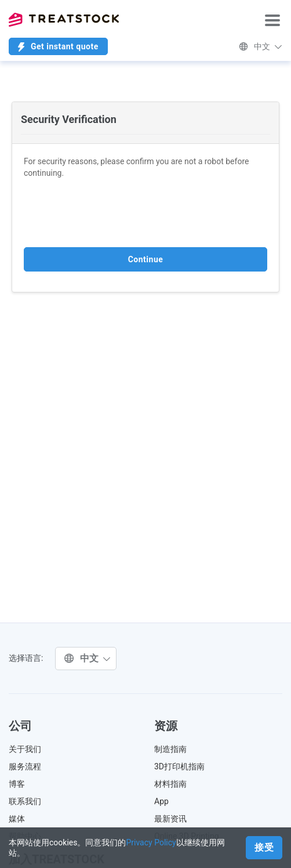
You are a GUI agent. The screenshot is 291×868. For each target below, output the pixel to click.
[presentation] (112, 213)
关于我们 (25, 749)
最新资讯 (170, 819)
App (161, 801)
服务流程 (25, 766)
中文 (261, 46)
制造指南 (170, 749)
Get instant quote (58, 47)
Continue (146, 259)
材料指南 (170, 784)
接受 (264, 847)
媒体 (17, 819)
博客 (17, 784)
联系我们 (25, 801)
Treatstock (64, 20)
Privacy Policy (151, 842)
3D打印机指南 (179, 766)
